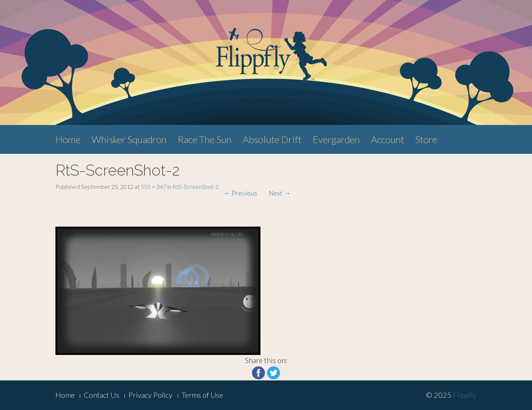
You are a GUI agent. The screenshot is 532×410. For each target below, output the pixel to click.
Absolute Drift (272, 139)
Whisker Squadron (129, 139)
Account (388, 139)
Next (279, 193)
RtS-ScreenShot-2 (196, 187)
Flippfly (465, 395)
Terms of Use (202, 395)
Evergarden (336, 139)
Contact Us (102, 395)
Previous (241, 193)
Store (426, 139)
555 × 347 (154, 187)
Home (68, 139)
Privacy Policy (151, 395)
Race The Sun (205, 139)
